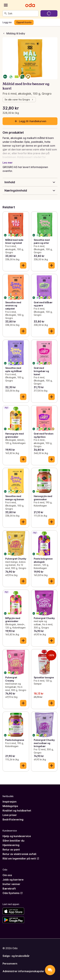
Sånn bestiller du (13, 841)
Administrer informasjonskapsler (23, 971)
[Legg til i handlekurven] (23, 265)
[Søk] (6, 13)
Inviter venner (11, 884)
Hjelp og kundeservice (17, 836)
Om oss (7, 875)
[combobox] (22, 13)
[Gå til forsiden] (30, 5)
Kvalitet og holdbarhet (17, 811)
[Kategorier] (6, 5)
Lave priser (10, 815)
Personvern (10, 964)
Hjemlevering (11, 845)
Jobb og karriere (13, 880)
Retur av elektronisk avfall (19, 854)
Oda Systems (13, 893)
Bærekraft (9, 889)
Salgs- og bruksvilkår (16, 956)
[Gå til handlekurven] (49, 13)
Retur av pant (11, 850)
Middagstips (10, 806)
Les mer (8, 163)
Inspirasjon (10, 802)
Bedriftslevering (13, 819)
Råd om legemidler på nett (21, 858)
